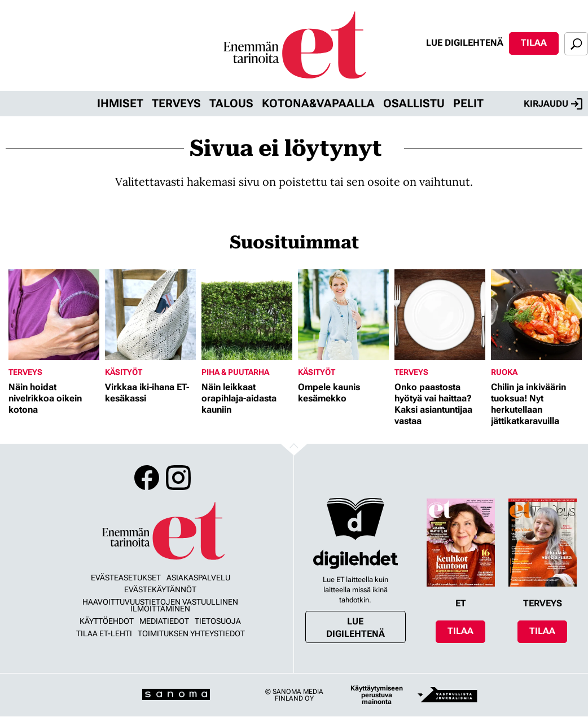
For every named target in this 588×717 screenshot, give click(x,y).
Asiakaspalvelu (198, 578)
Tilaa (534, 43)
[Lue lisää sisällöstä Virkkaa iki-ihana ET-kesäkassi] (150, 315)
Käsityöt (124, 372)
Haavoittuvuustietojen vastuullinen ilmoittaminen (160, 605)
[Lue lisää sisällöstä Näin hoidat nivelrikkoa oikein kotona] (54, 315)
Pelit (468, 103)
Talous (231, 103)
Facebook (147, 478)
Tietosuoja (218, 621)
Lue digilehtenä (465, 43)
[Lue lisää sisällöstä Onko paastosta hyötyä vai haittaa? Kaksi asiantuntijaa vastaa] (440, 315)
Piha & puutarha (235, 372)
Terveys (176, 103)
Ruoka (504, 372)
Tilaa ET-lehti (104, 633)
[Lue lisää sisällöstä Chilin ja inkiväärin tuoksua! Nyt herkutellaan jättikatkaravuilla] (536, 315)
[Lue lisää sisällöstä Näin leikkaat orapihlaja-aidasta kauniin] (247, 315)
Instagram (178, 478)
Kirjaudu (553, 104)
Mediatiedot (164, 621)
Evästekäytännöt (160, 589)
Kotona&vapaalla (318, 103)
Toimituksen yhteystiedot (191, 633)
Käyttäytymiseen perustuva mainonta (377, 695)
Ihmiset (120, 103)
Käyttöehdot (107, 621)
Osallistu (414, 103)
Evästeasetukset (126, 578)
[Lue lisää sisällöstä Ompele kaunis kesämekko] (343, 315)
